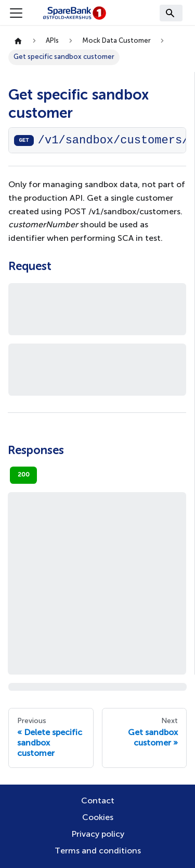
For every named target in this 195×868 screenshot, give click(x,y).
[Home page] (18, 41)
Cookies (98, 818)
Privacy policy (98, 835)
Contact (98, 801)
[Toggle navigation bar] (16, 13)
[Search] (171, 13)
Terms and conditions (98, 851)
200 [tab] (24, 475)
